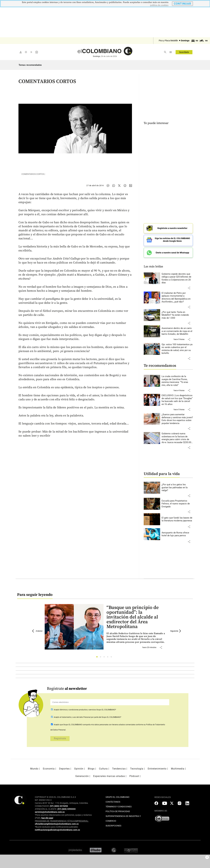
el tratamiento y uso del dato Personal (75, 715)
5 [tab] (112, 656)
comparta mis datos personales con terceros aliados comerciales (109, 723)
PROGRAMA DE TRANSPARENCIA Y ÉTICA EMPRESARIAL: (62, 819)
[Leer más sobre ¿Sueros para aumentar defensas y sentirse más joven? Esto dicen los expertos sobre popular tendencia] (177, 417)
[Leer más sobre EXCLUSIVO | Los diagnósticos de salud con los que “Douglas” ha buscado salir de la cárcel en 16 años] (177, 398)
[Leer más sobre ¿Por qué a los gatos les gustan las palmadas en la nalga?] (177, 486)
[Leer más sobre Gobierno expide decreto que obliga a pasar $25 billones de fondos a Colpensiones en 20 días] (177, 277)
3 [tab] (105, 656)
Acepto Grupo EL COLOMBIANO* (85, 708)
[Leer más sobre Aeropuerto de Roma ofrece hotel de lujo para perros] (177, 532)
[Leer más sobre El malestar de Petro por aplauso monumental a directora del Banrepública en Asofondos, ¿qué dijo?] (177, 296)
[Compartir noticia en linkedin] (131, 186)
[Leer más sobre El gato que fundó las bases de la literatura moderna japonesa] (177, 518)
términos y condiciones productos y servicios (78, 708)
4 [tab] (108, 656)
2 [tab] (101, 656)
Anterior (37, 629)
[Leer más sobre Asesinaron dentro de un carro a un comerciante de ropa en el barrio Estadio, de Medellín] (177, 330)
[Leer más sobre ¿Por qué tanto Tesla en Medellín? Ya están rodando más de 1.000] (177, 313)
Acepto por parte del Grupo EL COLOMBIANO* (87, 715)
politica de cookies (159, 5)
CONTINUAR (182, 4)
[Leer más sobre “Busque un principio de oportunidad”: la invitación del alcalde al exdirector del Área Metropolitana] (136, 636)
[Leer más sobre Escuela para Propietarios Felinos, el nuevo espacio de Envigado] (177, 502)
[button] (189, 286)
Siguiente (176, 629)
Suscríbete (184, 52)
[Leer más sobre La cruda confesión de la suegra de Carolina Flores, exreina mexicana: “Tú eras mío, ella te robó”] (177, 379)
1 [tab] (98, 656)
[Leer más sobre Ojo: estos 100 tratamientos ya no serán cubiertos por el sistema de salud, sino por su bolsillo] (177, 347)
